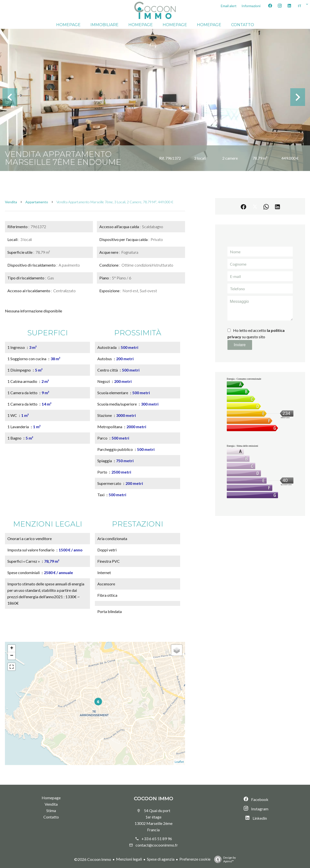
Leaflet (179, 762)
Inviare (240, 345)
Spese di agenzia (161, 859)
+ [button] (12, 648)
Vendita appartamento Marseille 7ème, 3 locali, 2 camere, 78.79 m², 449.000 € (115, 202)
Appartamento (37, 202)
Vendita (11, 202)
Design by (224, 859)
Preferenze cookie (195, 859)
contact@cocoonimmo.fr (157, 845)
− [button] (12, 656)
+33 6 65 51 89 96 (157, 839)
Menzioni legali (129, 859)
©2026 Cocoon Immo (93, 859)
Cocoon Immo (154, 799)
